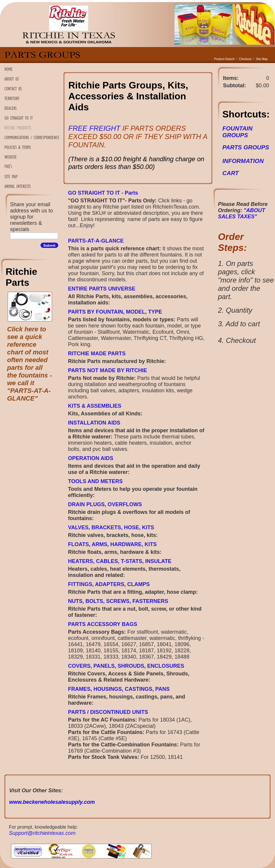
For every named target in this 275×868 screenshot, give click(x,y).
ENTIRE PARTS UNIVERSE (102, 289)
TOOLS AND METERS (95, 481)
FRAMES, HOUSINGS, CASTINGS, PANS (119, 689)
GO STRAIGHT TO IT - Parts (103, 193)
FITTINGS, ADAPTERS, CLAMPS (109, 584)
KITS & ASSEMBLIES (95, 406)
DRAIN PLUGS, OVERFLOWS (105, 504)
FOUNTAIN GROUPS (237, 132)
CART (230, 173)
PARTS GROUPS (246, 147)
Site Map (262, 59)
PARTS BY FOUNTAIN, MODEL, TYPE (115, 312)
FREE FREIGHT (95, 128)
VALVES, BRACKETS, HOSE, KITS (111, 527)
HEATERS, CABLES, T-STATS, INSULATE (120, 561)
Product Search (224, 59)
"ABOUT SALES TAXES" (242, 213)
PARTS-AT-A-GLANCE (96, 241)
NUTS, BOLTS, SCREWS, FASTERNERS (118, 601)
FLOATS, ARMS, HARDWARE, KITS (112, 544)
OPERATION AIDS (91, 458)
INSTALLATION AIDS (94, 423)
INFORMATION (243, 161)
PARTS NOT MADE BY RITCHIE (107, 370)
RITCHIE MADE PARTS (97, 354)
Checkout (245, 59)
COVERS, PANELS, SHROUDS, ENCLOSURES (126, 666)
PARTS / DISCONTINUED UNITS (108, 712)
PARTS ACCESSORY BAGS (103, 624)
